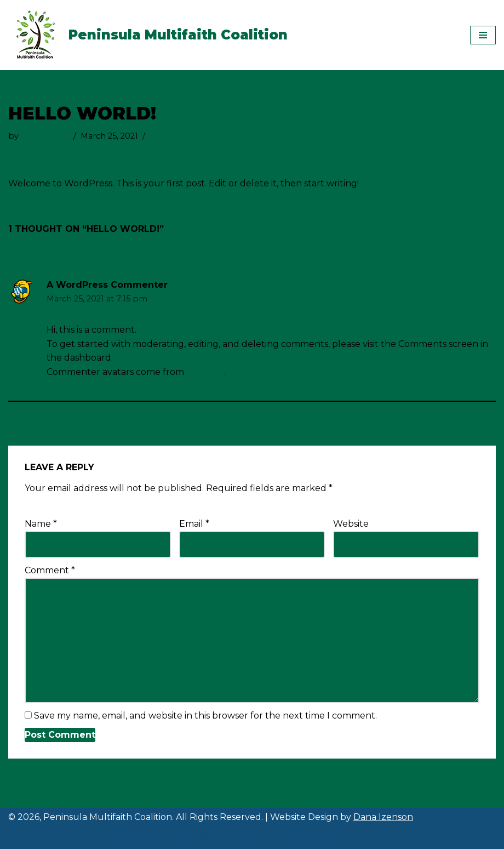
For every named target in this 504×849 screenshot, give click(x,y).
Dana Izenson (383, 817)
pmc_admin (45, 136)
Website (351, 524)
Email (194, 524)
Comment (50, 570)
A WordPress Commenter (107, 285)
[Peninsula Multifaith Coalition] (148, 35)
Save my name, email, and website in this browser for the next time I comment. (205, 716)
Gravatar (205, 372)
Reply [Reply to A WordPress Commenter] (482, 292)
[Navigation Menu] (483, 35)
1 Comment (173, 136)
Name (41, 524)
